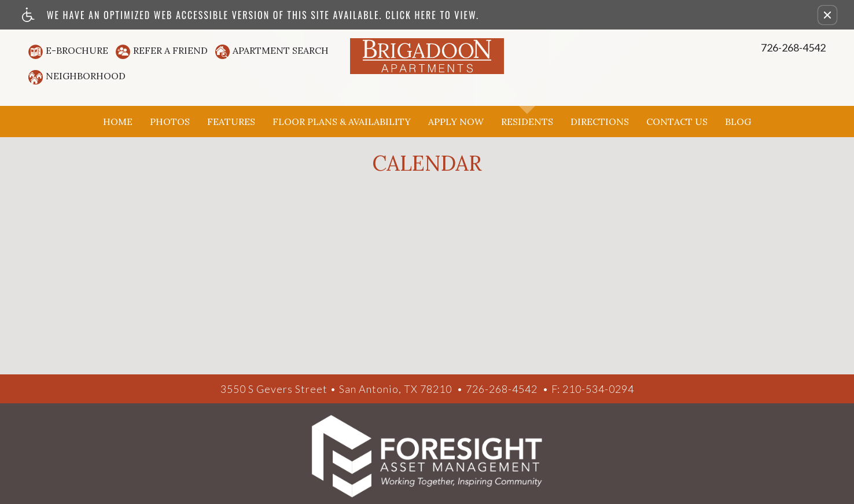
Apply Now (456, 122)
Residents (527, 122)
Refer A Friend (170, 50)
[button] (827, 15)
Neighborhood (86, 76)
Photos (170, 122)
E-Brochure (77, 50)
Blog (738, 122)
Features (231, 122)
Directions (600, 122)
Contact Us (677, 122)
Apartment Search (281, 50)
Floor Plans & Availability (342, 122)
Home (118, 122)
